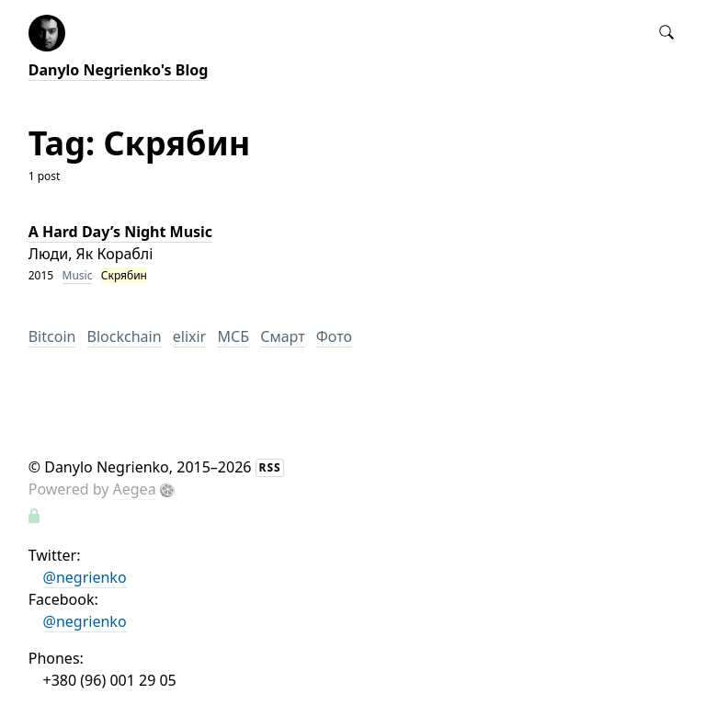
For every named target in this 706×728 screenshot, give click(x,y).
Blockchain (125, 336)
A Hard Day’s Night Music (120, 232)
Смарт (282, 336)
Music (78, 275)
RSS (270, 467)
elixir (189, 336)
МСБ (233, 336)
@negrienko (85, 577)
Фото (334, 336)
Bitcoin (52, 336)
